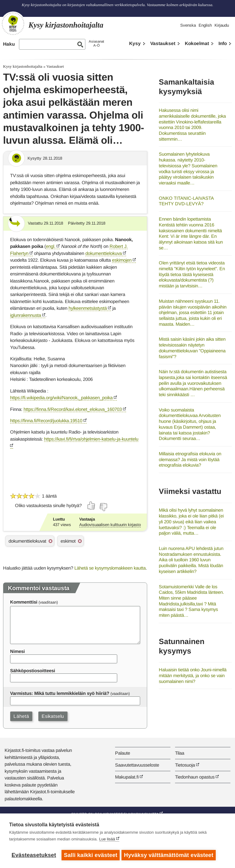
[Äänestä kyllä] (91, 506)
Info (223, 43)
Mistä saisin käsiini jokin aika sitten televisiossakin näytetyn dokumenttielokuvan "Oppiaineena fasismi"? (192, 348)
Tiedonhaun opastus (195, 777)
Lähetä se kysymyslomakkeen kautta (110, 568)
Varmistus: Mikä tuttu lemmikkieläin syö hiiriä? (60, 693)
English (205, 25)
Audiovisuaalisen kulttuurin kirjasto (110, 525)
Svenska (188, 25)
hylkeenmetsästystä (88, 308)
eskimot (68, 541)
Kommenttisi (24, 602)
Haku (9, 44)
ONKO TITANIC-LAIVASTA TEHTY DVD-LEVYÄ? (186, 201)
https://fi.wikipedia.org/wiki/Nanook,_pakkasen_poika (61, 398)
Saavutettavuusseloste (137, 765)
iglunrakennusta (26, 315)
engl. (51, 246)
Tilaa (180, 753)
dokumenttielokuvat (27, 541)
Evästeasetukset (34, 855)
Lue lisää (107, 840)
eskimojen (122, 260)
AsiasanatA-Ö (96, 43)
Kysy (135, 43)
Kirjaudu (222, 25)
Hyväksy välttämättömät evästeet (170, 855)
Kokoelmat (197, 43)
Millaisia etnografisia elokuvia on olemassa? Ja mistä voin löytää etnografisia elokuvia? (190, 459)
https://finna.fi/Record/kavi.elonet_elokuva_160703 (73, 409)
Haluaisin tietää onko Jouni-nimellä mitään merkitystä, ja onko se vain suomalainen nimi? (193, 675)
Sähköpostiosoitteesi (33, 671)
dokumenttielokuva (104, 253)
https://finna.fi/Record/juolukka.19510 (46, 421)
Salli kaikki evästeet (91, 855)
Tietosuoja (185, 765)
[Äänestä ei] (103, 507)
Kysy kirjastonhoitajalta (23, 66)
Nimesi (17, 651)
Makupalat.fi (127, 777)
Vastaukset (163, 43)
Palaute (123, 753)
